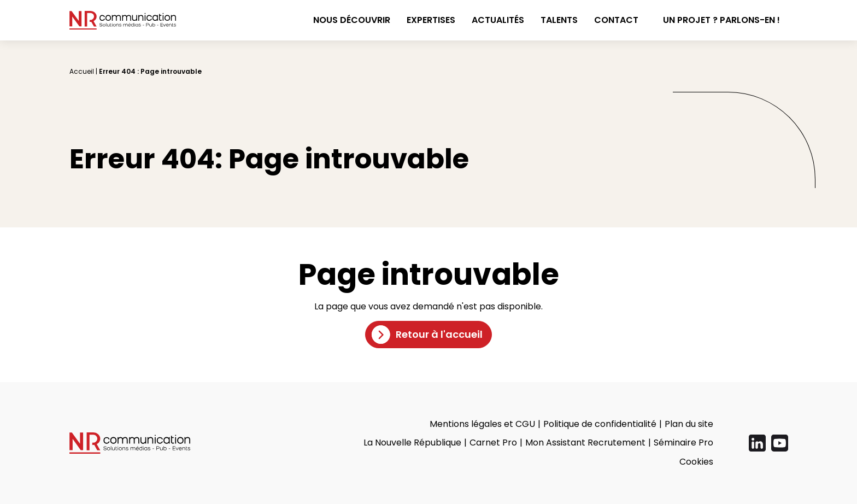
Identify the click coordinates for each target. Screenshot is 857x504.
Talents (559, 20)
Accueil (82, 71)
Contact (616, 20)
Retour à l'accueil (439, 334)
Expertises (431, 20)
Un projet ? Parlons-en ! (721, 20)
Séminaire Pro (683, 443)
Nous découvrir (352, 20)
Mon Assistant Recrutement (585, 443)
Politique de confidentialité (600, 424)
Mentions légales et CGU (482, 424)
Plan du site (689, 424)
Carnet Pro (493, 443)
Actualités (498, 20)
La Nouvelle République (412, 443)
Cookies (696, 462)
